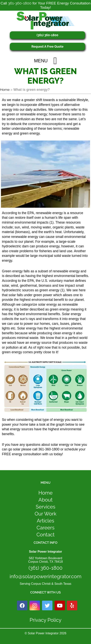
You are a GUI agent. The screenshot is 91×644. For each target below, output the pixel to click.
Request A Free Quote (47, 47)
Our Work (45, 514)
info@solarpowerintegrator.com (46, 576)
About (45, 500)
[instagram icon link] (35, 605)
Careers (46, 528)
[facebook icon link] (22, 605)
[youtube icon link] (60, 605)
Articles (45, 521)
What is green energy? (45, 76)
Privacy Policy (45, 620)
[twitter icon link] (47, 605)
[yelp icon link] (72, 605)
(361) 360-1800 (48, 35)
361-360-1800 (20, 3)
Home (5, 90)
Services (45, 507)
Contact (45, 535)
